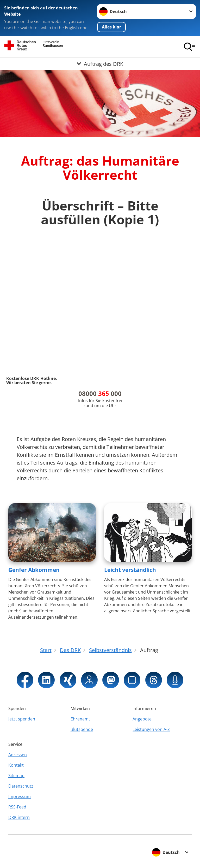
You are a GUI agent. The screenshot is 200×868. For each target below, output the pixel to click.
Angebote (142, 719)
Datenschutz (21, 786)
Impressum (20, 796)
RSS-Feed (17, 807)
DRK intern (19, 817)
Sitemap (16, 776)
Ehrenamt (80, 719)
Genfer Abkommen (34, 570)
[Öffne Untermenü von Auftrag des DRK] (100, 64)
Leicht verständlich (130, 570)
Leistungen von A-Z (151, 729)
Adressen (18, 755)
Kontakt (16, 765)
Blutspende (82, 729)
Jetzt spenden (22, 719)
